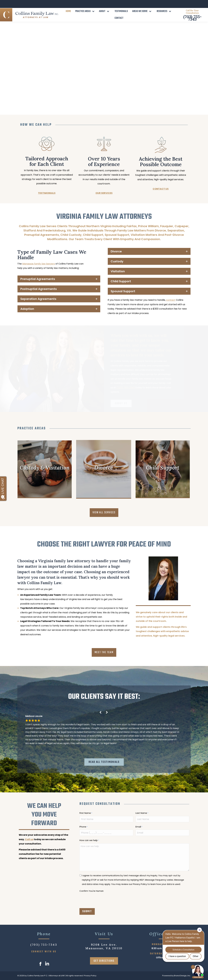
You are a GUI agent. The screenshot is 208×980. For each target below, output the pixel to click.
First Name (86, 813)
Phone (83, 827)
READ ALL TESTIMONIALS (104, 762)
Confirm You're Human (92, 891)
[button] (107, 712)
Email (139, 827)
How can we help (89, 840)
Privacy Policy (90, 976)
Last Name (142, 813)
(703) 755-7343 (192, 10)
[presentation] (101, 899)
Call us (29, 839)
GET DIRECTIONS (104, 961)
